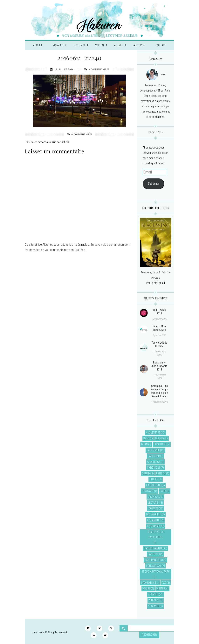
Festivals (148, 491)
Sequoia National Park (156, 572)
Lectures (81, 45)
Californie (153, 450)
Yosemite (154, 606)
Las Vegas (154, 497)
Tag (164, 583)
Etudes (154, 479)
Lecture (153, 503)
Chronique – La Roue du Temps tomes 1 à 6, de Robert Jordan (159, 391)
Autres (120, 45)
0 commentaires (99, 70)
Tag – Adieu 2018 (159, 312)
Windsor (154, 600)
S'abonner (153, 184)
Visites (101, 45)
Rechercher (149, 635)
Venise (146, 589)
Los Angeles (154, 514)
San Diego (154, 554)
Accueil (38, 45)
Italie (163, 491)
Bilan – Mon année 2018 (159, 328)
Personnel (154, 526)
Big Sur (160, 438)
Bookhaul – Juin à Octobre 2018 (159, 366)
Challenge (154, 462)
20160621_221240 (79, 58)
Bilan (144, 444)
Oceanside (154, 520)
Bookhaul (160, 444)
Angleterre (153, 433)
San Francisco (154, 560)
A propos (139, 45)
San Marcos (154, 566)
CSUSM (146, 473)
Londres (153, 509)
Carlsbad (154, 456)
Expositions (154, 485)
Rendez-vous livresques (156, 534)
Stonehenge (149, 583)
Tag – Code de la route (159, 344)
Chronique (154, 468)
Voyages (60, 45)
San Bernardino (154, 548)
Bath (146, 438)
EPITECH (161, 473)
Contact (161, 45)
